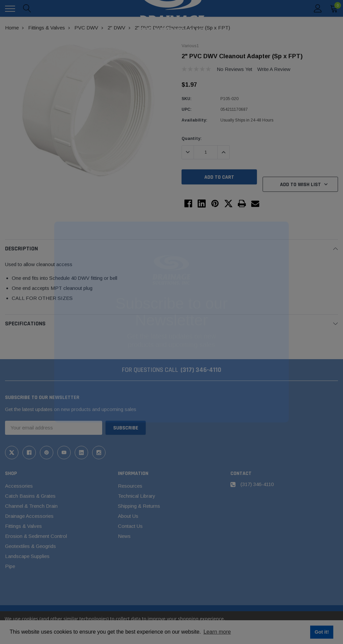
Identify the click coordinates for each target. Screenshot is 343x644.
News (124, 536)
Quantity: (192, 139)
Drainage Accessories (29, 516)
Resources (130, 486)
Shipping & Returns (139, 506)
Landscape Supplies (27, 556)
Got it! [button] (322, 632)
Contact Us (130, 526)
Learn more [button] (217, 632)
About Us (128, 516)
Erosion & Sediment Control (36, 536)
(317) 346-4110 (201, 370)
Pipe (10, 566)
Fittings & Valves (23, 526)
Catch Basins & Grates (30, 496)
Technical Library (137, 496)
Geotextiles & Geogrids (30, 546)
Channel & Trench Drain (31, 506)
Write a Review (274, 69)
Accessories (19, 486)
